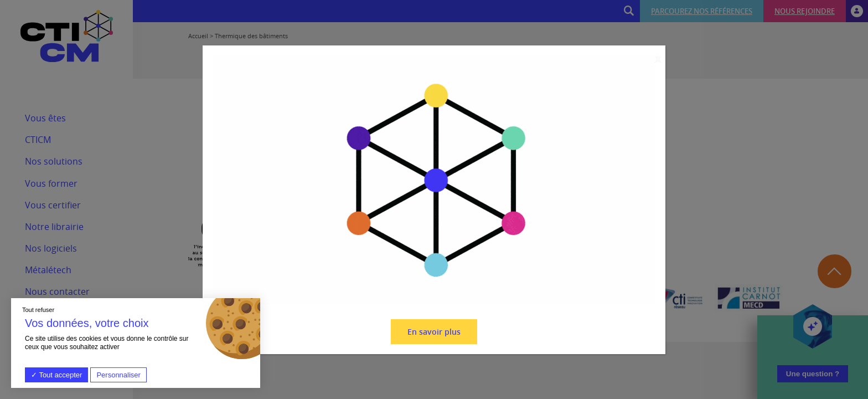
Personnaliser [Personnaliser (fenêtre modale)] (118, 375)
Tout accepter (56, 375)
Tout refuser (38, 310)
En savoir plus (434, 332)
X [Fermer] (658, 60)
